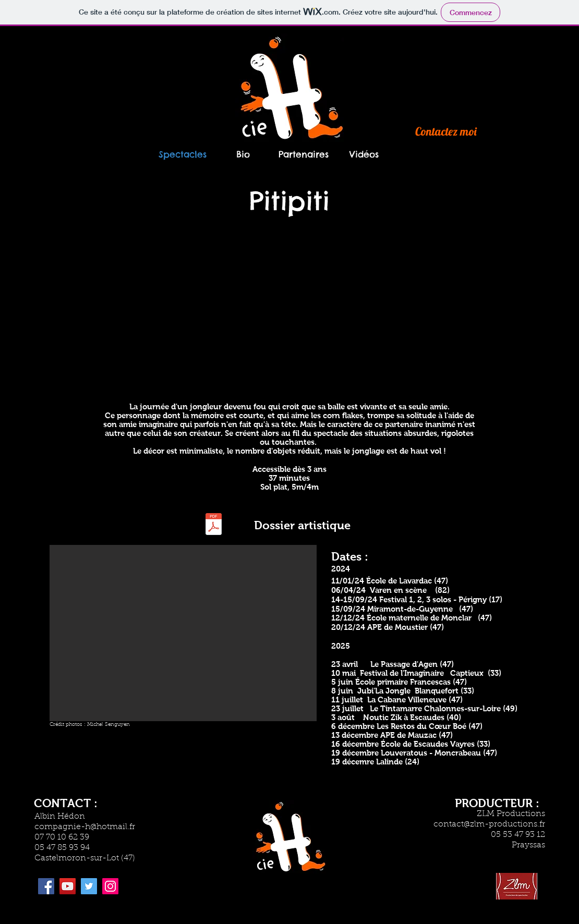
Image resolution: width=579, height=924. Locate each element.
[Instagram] (110, 886)
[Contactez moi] (446, 131)
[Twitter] (89, 886)
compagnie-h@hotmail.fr (85, 827)
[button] (183, 633)
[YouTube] (68, 886)
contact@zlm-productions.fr (489, 824)
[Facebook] (46, 886)
